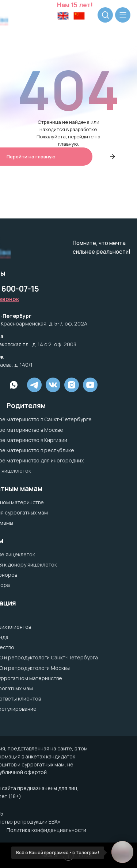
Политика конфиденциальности (46, 830)
